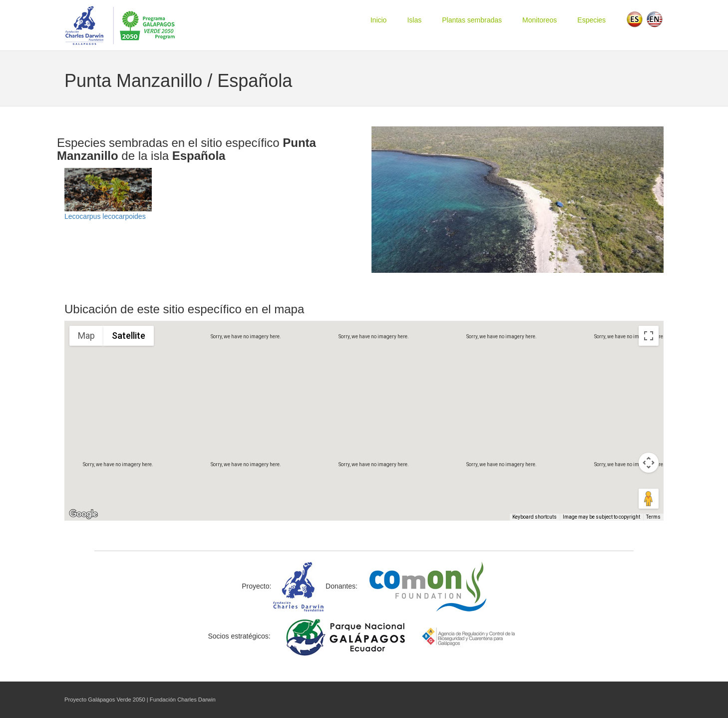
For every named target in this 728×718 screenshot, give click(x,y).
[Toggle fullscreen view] (649, 336)
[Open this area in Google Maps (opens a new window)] (83, 514)
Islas (414, 20)
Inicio (379, 20)
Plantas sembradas (472, 20)
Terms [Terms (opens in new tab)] (654, 517)
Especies (591, 20)
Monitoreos (540, 20)
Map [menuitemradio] (87, 335)
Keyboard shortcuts (537, 517)
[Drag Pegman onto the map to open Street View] (649, 499)
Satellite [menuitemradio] (128, 335)
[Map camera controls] (649, 463)
